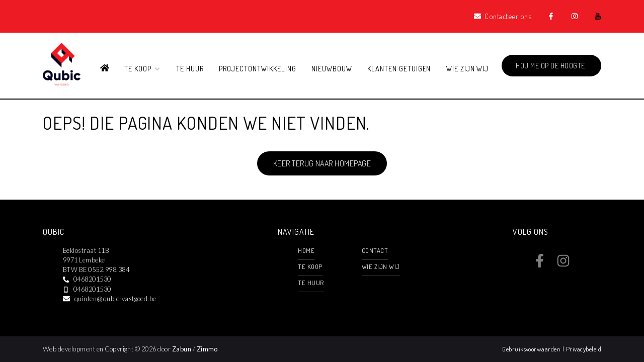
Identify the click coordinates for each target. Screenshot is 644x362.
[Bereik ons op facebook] (540, 264)
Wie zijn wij (468, 68)
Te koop (310, 266)
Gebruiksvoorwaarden (532, 349)
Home (306, 250)
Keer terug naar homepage (322, 163)
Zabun (182, 349)
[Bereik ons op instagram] (563, 264)
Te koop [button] (143, 68)
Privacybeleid (584, 349)
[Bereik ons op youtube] (586, 264)
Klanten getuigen (399, 68)
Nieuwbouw (332, 68)
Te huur (190, 68)
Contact (375, 250)
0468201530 (92, 279)
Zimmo (207, 349)
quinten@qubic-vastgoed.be (115, 299)
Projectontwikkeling (257, 68)
